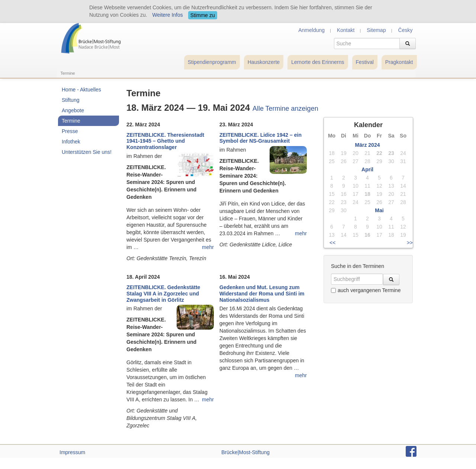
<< (332, 243)
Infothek (71, 142)
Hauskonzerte (264, 62)
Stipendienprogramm (212, 62)
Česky (406, 30)
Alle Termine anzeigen (285, 109)
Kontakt (346, 30)
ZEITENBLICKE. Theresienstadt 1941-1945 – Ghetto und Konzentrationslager (165, 141)
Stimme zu (203, 15)
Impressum (72, 452)
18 (367, 194)
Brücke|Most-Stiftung (245, 452)
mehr (208, 247)
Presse (70, 131)
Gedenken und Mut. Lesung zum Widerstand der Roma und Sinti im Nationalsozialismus (262, 294)
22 (379, 153)
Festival (365, 62)
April (367, 169)
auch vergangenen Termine (366, 290)
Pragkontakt (399, 62)
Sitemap (376, 30)
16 (367, 235)
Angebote (73, 110)
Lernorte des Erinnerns (318, 62)
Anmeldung (311, 30)
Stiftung (70, 100)
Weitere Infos (168, 15)
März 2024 (368, 145)
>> (410, 243)
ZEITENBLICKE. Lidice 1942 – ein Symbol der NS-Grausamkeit (260, 138)
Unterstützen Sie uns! (87, 152)
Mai (379, 210)
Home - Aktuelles (81, 90)
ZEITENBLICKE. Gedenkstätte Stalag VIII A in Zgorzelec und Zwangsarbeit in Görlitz (163, 294)
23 (391, 153)
